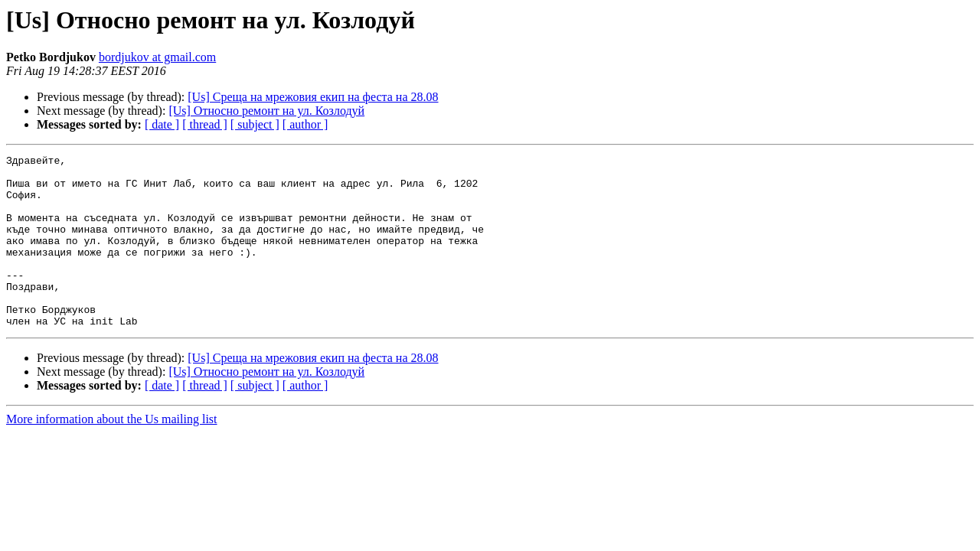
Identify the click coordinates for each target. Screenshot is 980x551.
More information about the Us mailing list (112, 453)
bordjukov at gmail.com (157, 57)
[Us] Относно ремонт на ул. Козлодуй (266, 111)
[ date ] (162, 124)
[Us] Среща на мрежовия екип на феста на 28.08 (313, 97)
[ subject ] (255, 124)
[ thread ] (205, 124)
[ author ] (305, 124)
